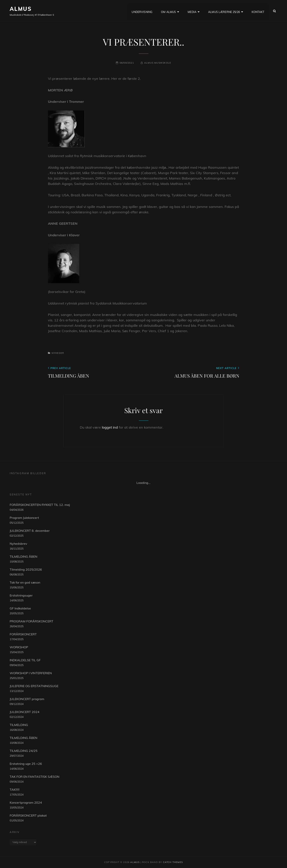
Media (192, 11)
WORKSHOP (19, 647)
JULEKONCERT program (27, 699)
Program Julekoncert (24, 518)
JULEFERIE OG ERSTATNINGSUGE (34, 686)
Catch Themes (173, 862)
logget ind (110, 427)
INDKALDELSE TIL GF (25, 660)
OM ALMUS (168, 11)
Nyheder (58, 353)
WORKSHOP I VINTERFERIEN (31, 673)
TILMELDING (19, 725)
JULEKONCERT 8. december (30, 531)
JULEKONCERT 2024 (25, 712)
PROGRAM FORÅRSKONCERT (32, 621)
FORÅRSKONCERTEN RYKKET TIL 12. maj (40, 505)
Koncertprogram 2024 (26, 802)
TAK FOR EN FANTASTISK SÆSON (34, 777)
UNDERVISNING (142, 11)
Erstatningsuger (21, 595)
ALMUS (21, 9)
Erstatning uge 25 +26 (26, 764)
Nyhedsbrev (18, 544)
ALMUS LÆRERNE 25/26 (224, 11)
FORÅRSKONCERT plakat (28, 815)
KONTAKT (258, 11)
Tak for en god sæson (25, 582)
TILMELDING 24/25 (24, 751)
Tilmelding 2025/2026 (26, 569)
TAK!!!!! (15, 790)
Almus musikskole (158, 63)
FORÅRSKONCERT (23, 634)
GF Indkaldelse (20, 608)
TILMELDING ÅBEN (23, 557)
